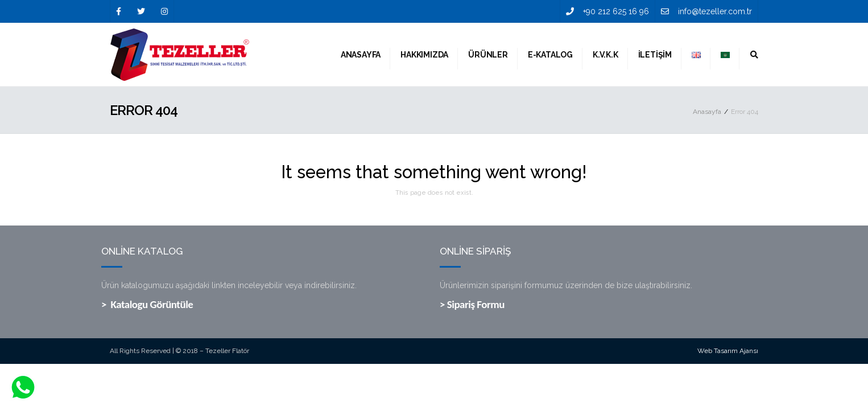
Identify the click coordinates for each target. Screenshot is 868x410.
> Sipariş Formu (472, 304)
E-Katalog (550, 55)
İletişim (655, 55)
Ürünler (488, 55)
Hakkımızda (424, 55)
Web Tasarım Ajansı (728, 351)
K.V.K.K (605, 55)
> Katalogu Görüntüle (147, 304)
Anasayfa (361, 55)
